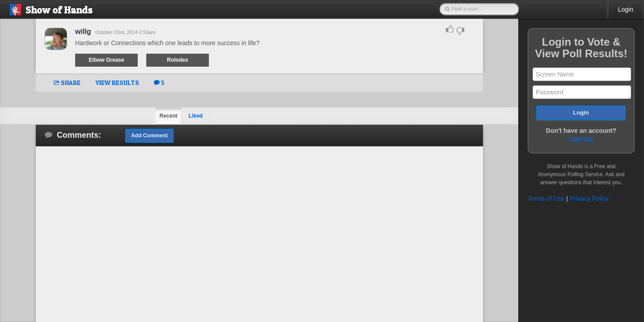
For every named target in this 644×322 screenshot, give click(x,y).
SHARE (67, 83)
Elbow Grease (106, 60)
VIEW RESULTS (117, 83)
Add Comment (149, 136)
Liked (196, 116)
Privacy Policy (589, 199)
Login (626, 9)
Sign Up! (581, 139)
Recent (168, 116)
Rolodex (177, 60)
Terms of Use (546, 199)
